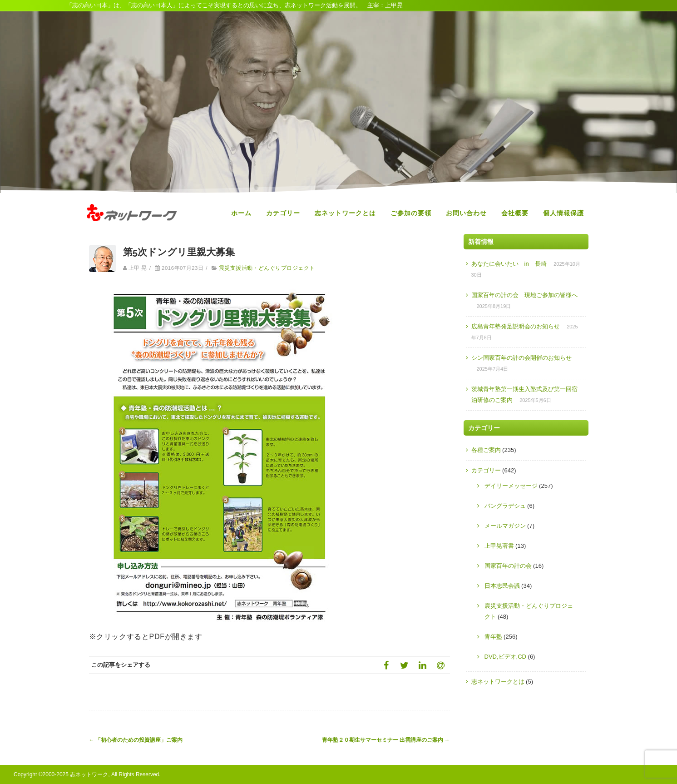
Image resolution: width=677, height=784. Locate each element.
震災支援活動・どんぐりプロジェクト (267, 268)
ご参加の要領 (411, 213)
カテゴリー (283, 213)
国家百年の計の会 (508, 566)
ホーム (241, 213)
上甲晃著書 (499, 546)
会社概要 (515, 213)
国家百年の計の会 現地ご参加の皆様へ (524, 295)
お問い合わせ (466, 213)
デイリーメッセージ (511, 486)
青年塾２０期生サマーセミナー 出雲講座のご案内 (386, 740)
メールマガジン (505, 526)
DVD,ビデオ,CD (505, 657)
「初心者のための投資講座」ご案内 (136, 740)
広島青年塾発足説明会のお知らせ (516, 326)
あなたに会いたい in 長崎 (509, 264)
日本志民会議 (502, 586)
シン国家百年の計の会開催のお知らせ (521, 358)
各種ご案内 (486, 450)
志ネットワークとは (345, 213)
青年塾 (493, 637)
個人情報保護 (563, 213)
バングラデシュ (505, 506)
